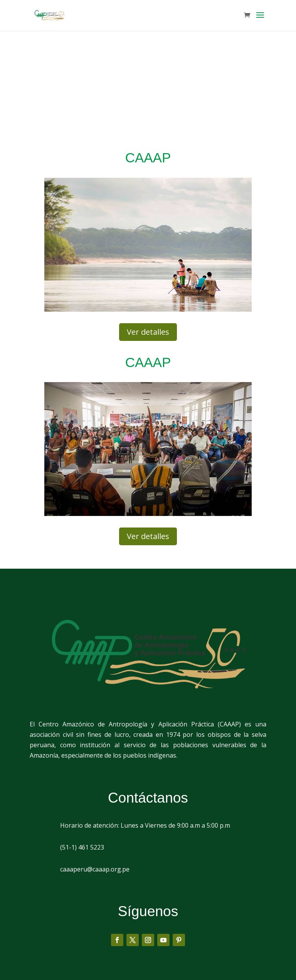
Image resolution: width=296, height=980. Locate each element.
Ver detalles (148, 332)
